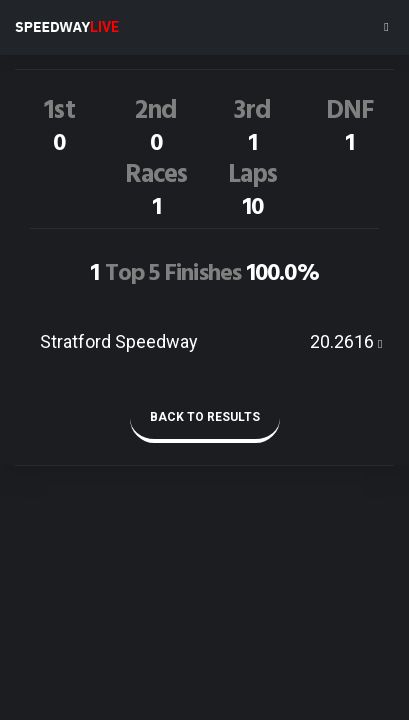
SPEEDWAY (67, 27)
